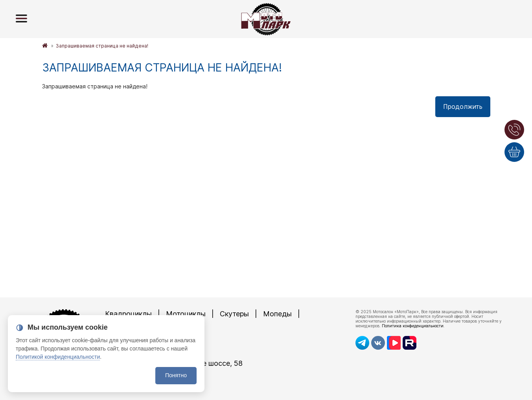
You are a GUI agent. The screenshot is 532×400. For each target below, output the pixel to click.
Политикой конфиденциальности (58, 357)
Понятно (176, 375)
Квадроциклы (128, 314)
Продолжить (463, 106)
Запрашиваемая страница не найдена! (102, 46)
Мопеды (277, 314)
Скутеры (234, 314)
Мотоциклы (186, 314)
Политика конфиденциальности (413, 326)
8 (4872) (146, 350)
